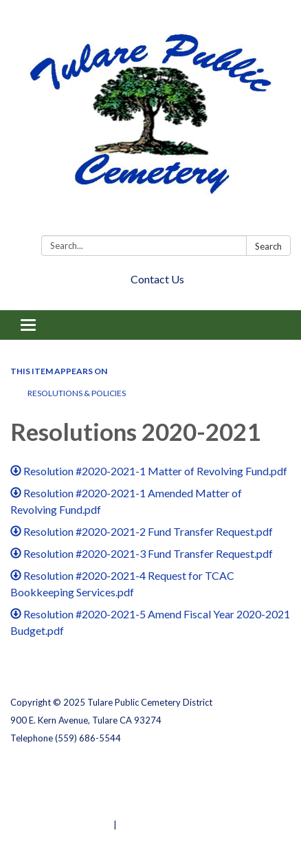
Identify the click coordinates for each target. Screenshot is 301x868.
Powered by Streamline (61, 825)
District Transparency (58, 789)
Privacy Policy (40, 771)
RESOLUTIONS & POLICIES (77, 393)
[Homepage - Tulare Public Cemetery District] (150, 120)
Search (268, 246)
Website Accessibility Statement (83, 807)
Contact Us (157, 279)
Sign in (134, 825)
